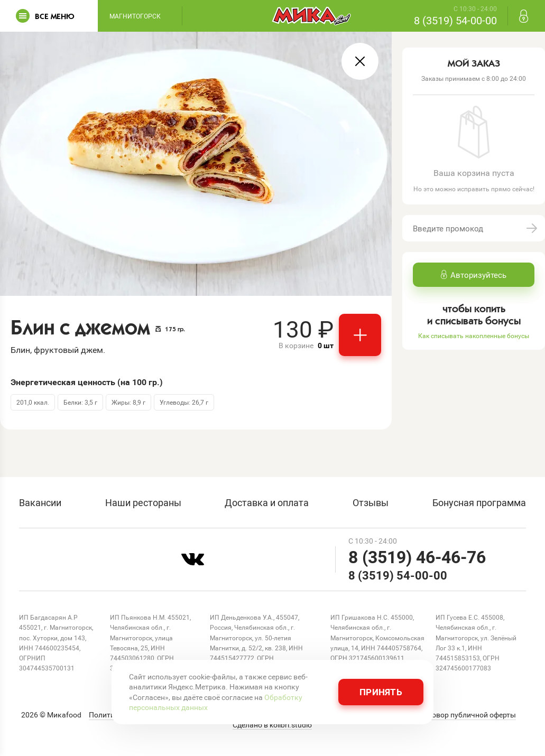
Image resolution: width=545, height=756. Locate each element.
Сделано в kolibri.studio (272, 725)
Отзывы (371, 502)
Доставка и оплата (267, 502)
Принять (381, 692)
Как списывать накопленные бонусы (474, 335)
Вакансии (40, 502)
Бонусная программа (479, 502)
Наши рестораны (143, 502)
